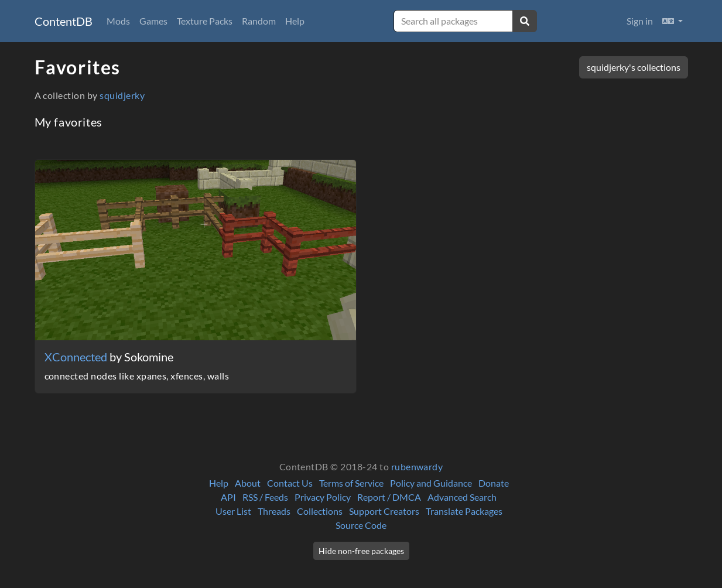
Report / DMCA (389, 497)
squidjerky (122, 95)
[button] (673, 21)
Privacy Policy (323, 497)
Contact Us (290, 483)
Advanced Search (462, 497)
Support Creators (384, 511)
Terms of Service (351, 483)
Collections (320, 511)
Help (295, 21)
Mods (118, 21)
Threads (274, 511)
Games (153, 21)
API (228, 497)
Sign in (640, 21)
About (248, 483)
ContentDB (64, 21)
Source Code (361, 525)
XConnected (77, 357)
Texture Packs (205, 21)
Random (259, 21)
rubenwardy (417, 466)
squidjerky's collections (634, 67)
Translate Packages (464, 511)
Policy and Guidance (431, 483)
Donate (494, 483)
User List (233, 511)
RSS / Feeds (265, 497)
